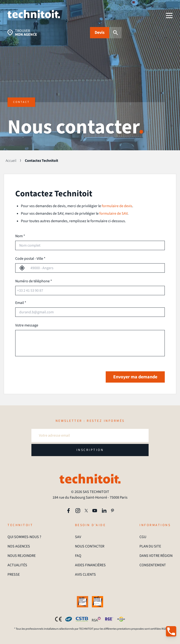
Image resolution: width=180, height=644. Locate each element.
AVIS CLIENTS (85, 574)
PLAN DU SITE (150, 546)
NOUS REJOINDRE (22, 556)
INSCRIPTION (90, 450)
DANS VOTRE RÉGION (156, 556)
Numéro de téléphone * (34, 281)
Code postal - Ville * (30, 259)
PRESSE (14, 574)
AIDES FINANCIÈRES (90, 565)
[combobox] (95, 268)
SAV (78, 537)
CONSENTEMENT (153, 565)
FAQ (78, 556)
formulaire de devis (117, 206)
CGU (143, 537)
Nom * (20, 236)
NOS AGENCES (19, 546)
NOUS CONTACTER (90, 546)
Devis (100, 33)
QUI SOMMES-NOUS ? (24, 537)
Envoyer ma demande (135, 377)
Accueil (11, 161)
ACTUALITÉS (17, 565)
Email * (21, 303)
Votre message (27, 325)
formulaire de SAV (113, 213)
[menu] (169, 16)
